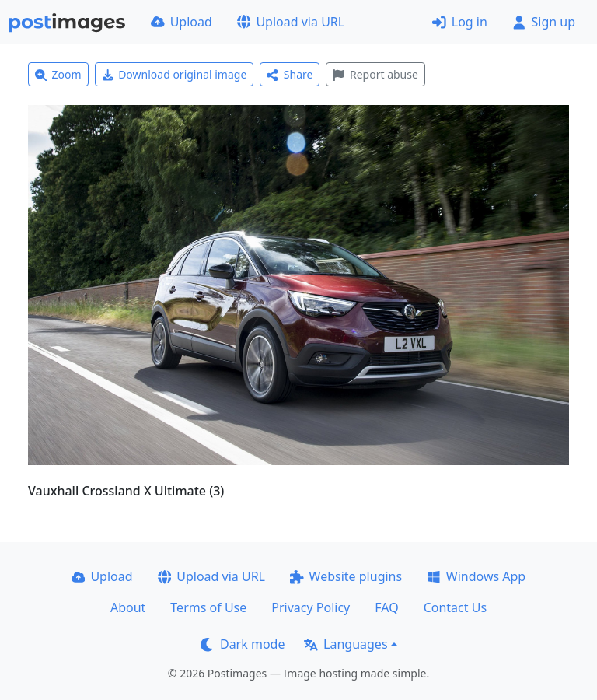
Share (290, 74)
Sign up (544, 22)
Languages (346, 644)
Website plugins (346, 576)
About (128, 607)
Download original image (175, 74)
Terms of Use (208, 607)
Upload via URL (291, 22)
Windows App (476, 576)
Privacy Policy (311, 607)
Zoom (58, 74)
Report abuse (375, 74)
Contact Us (455, 607)
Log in (460, 22)
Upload (182, 22)
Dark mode (243, 644)
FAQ (386, 607)
